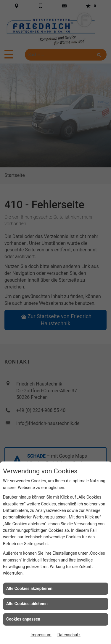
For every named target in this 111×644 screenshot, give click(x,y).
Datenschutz (69, 635)
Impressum (41, 635)
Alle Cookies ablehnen (27, 604)
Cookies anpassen (23, 619)
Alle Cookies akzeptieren (29, 589)
